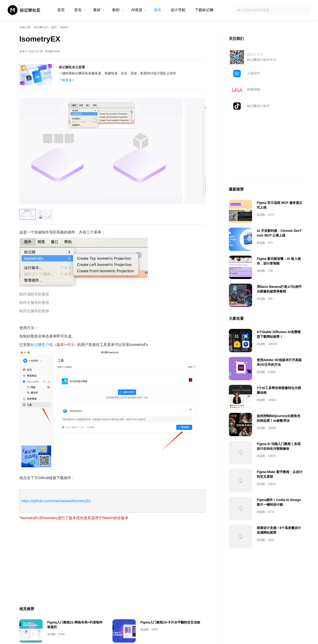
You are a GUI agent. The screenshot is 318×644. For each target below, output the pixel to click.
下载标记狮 (204, 10)
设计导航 (178, 10)
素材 (97, 10)
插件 (158, 10)
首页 (61, 10)
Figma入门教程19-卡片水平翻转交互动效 (170, 622)
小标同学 (254, 73)
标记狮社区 (41, 27)
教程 (116, 10)
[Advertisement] (112, 564)
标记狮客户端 (42, 345)
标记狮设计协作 (258, 106)
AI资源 (137, 10)
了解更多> (66, 80)
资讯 (78, 10)
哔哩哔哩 (254, 90)
